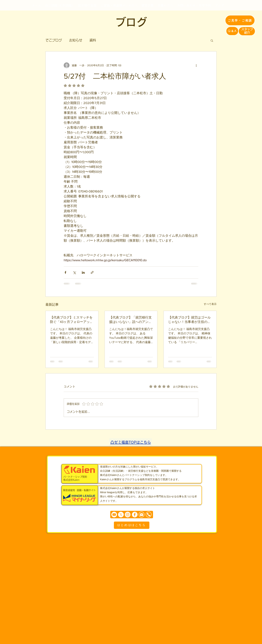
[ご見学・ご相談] (240, 20)
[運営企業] (147, 5)
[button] (212, 40)
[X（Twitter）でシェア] (74, 272)
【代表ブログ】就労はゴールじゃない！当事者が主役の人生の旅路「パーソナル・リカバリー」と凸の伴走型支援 (189, 320)
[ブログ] (219, 5)
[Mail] (142, 515)
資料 (93, 40)
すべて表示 (210, 304)
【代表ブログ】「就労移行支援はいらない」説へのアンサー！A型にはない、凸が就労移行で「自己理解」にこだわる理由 (130, 320)
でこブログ (54, 40)
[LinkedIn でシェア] (83, 272)
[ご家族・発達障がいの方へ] (119, 5)
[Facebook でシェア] (65, 272)
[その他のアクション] (196, 65)
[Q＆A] (232, 31)
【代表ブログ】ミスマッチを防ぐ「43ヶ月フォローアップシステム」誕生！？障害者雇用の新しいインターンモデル (72, 320)
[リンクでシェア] (92, 272)
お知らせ (76, 40)
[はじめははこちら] (132, 525)
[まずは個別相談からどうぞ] (132, 515)
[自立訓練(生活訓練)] (59, 5)
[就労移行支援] (87, 5)
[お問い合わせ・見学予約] (194, 5)
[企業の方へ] (165, 5)
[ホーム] (36, 5)
